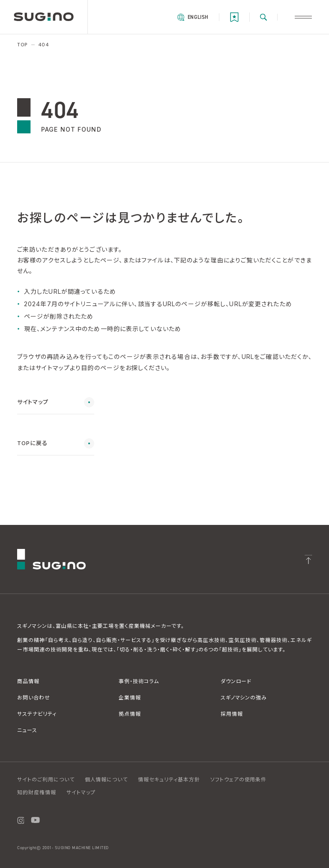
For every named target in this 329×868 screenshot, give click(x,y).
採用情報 (232, 714)
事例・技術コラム (139, 681)
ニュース (27, 730)
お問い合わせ (34, 698)
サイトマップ (81, 792)
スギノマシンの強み (244, 698)
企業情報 (130, 698)
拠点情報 (130, 714)
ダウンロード (236, 681)
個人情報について (106, 779)
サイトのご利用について (46, 779)
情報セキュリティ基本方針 (169, 779)
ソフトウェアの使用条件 (239, 779)
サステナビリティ (37, 714)
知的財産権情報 (37, 792)
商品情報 (28, 681)
